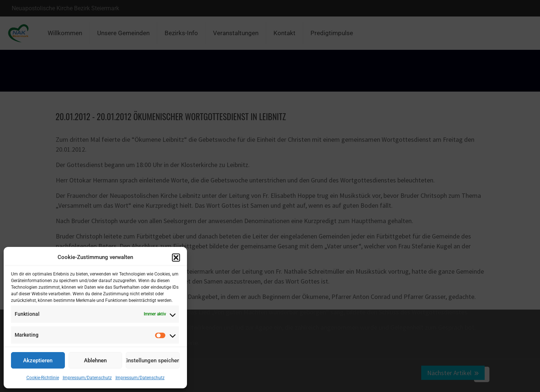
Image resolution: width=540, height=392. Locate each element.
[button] (176, 258)
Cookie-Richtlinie (43, 378)
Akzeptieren (38, 360)
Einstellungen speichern (153, 360)
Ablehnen (95, 360)
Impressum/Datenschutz (87, 378)
